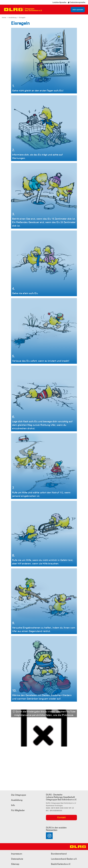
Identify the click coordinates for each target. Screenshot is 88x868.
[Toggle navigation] (46, 10)
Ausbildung (13, 18)
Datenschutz (17, 859)
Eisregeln (22, 18)
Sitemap (15, 864)
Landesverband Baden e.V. (64, 859)
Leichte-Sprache (59, 2)
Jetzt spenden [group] (78, 10)
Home (4, 18)
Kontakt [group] (61, 817)
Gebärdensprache (77, 2)
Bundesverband (59, 854)
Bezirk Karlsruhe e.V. (61, 864)
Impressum (17, 854)
